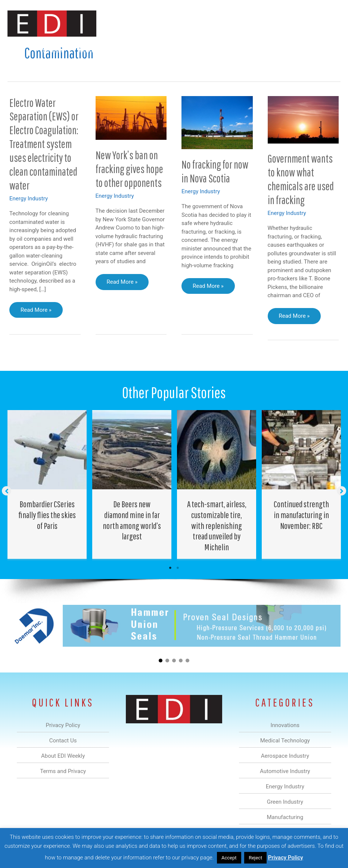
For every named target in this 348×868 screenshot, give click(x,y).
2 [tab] (178, 568)
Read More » (37, 312)
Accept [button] (229, 858)
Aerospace (121, 50)
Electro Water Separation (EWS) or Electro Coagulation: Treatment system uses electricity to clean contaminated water (44, 144)
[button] (329, 68)
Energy (194, 50)
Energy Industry (29, 198)
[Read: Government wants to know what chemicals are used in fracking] (303, 119)
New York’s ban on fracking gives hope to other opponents (129, 169)
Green (222, 50)
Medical (87, 50)
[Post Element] (47, 484)
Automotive (159, 50)
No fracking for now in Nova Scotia (215, 171)
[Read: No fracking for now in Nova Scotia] (217, 122)
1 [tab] (170, 568)
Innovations (52, 50)
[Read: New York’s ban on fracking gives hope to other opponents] (131, 117)
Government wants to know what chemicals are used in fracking (301, 179)
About (295, 50)
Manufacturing (258, 50)
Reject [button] (255, 858)
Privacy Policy (286, 858)
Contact (325, 50)
